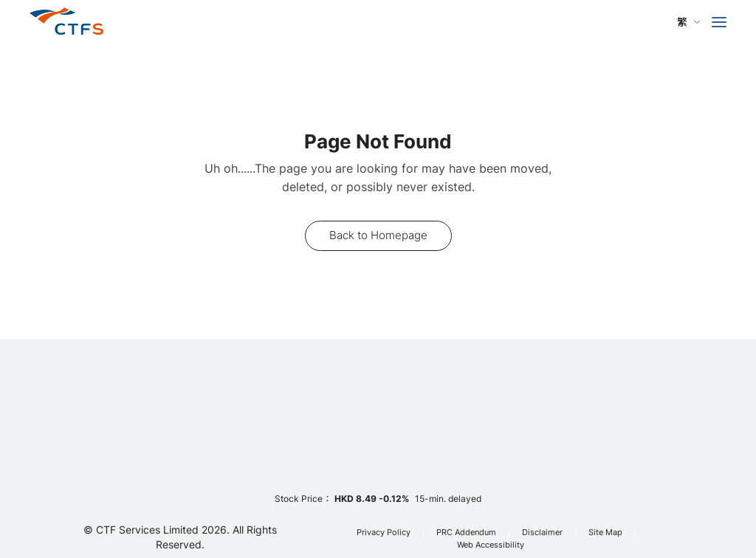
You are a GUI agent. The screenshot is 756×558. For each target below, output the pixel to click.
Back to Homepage (378, 235)
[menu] (719, 22)
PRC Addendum (466, 533)
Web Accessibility (491, 545)
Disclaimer (542, 533)
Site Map (605, 533)
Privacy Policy (384, 533)
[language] (688, 22)
